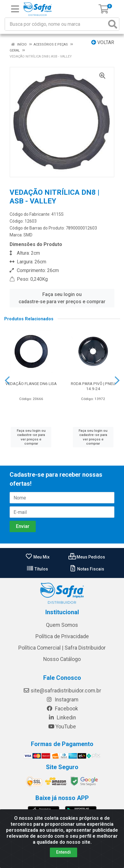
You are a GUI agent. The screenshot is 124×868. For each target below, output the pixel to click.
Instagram (62, 700)
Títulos (37, 569)
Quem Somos (62, 625)
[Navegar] (7, 381)
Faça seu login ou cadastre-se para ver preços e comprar (62, 298)
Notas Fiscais (87, 569)
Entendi (64, 852)
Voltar (103, 42)
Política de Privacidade (62, 636)
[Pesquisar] (113, 24)
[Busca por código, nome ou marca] (56, 24)
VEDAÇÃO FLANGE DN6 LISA (31, 384)
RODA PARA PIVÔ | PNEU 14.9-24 (93, 386)
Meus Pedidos (87, 557)
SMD (28, 235)
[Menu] (15, 9)
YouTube (62, 727)
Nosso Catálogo (62, 659)
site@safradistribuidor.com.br (62, 691)
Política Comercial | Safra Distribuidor (62, 648)
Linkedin (62, 718)
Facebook (62, 709)
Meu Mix (37, 557)
